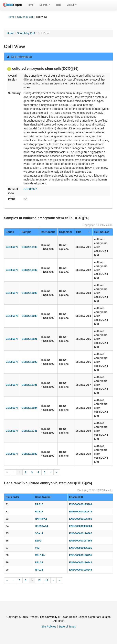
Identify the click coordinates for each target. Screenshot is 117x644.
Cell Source (102, 232)
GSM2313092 (29, 362)
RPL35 (39, 562)
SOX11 (39, 533)
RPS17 (39, 512)
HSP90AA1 (42, 526)
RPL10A (40, 555)
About (72, 5)
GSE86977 (30, 189)
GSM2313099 (29, 293)
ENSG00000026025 (80, 548)
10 (39, 580)
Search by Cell (25, 17)
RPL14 (39, 570)
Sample (27, 232)
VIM (37, 548)
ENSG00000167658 (80, 541)
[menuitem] (30, 5)
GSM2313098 (29, 316)
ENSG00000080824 (80, 526)
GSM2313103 (29, 247)
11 (47, 580)
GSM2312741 (29, 431)
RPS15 (39, 504)
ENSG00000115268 (80, 504)
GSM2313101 (29, 385)
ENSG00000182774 (80, 512)
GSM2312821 (29, 339)
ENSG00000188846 (80, 570)
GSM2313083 (29, 454)
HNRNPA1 (41, 519)
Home (30, 5)
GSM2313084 (29, 408)
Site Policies (49, 627)
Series (10, 232)
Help (59, 5)
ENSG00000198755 (80, 555)
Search (45, 5)
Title (83, 232)
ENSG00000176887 (80, 533)
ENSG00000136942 (80, 562)
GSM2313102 (29, 270)
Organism (65, 232)
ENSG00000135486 (80, 519)
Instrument (48, 232)
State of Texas (67, 627)
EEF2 (38, 541)
